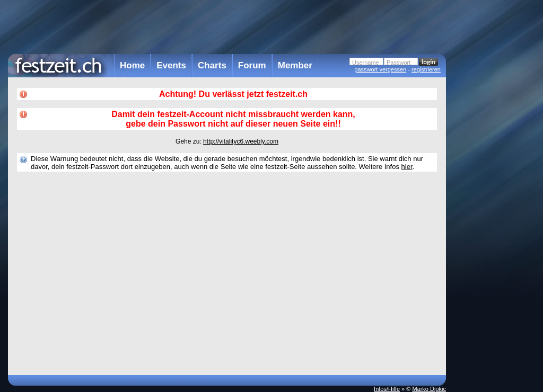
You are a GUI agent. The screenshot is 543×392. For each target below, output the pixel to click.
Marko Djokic (429, 389)
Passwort (399, 63)
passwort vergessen (380, 69)
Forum (252, 65)
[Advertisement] (493, 213)
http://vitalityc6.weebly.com (241, 141)
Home (132, 65)
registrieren (426, 69)
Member (295, 65)
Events (171, 65)
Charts (212, 65)
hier (407, 167)
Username (366, 63)
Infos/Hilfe (387, 389)
